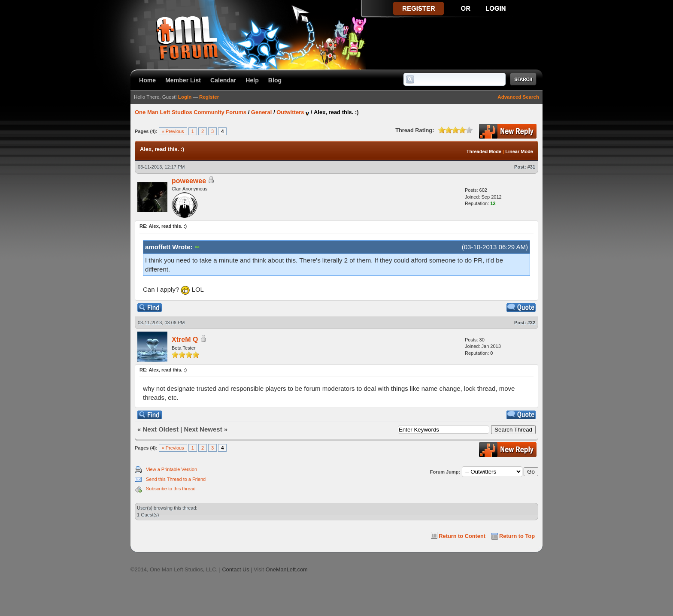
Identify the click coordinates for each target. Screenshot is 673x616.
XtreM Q (185, 340)
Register (209, 97)
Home (147, 80)
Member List (183, 80)
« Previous (173, 131)
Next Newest (203, 429)
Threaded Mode (484, 151)
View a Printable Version (171, 469)
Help (252, 80)
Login (185, 97)
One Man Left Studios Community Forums (191, 112)
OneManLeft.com (287, 569)
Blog (275, 80)
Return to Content (462, 536)
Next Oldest (161, 429)
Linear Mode (519, 151)
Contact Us (235, 569)
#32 (531, 323)
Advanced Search (518, 97)
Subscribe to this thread (171, 489)
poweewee (189, 181)
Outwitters (290, 112)
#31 (531, 167)
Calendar (223, 80)
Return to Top (517, 536)
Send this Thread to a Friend (176, 479)
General (261, 112)
